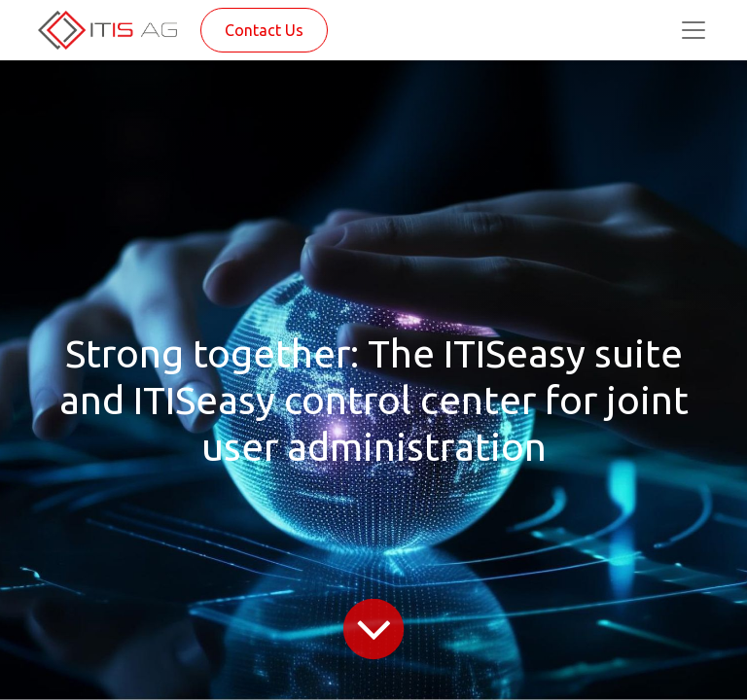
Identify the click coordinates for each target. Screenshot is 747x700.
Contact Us (264, 30)
